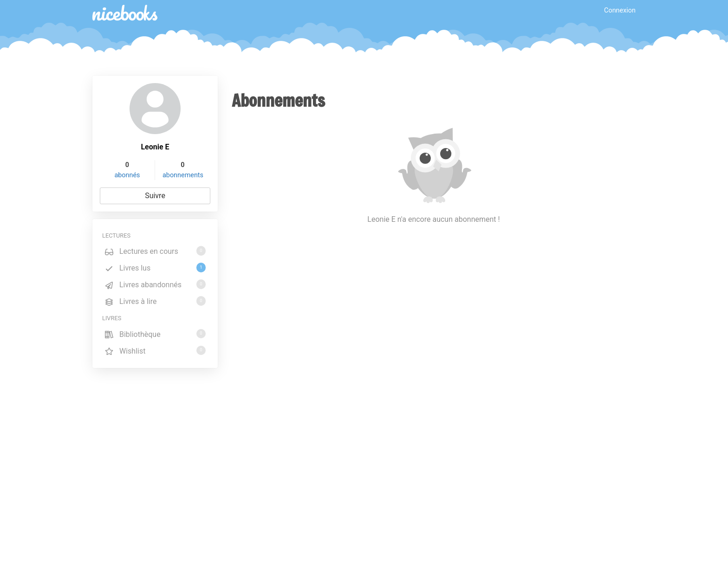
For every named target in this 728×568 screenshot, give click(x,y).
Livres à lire (155, 301)
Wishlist (155, 351)
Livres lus (155, 268)
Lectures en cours (155, 251)
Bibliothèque (155, 334)
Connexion (620, 10)
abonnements (183, 175)
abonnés (127, 175)
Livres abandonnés (155, 284)
